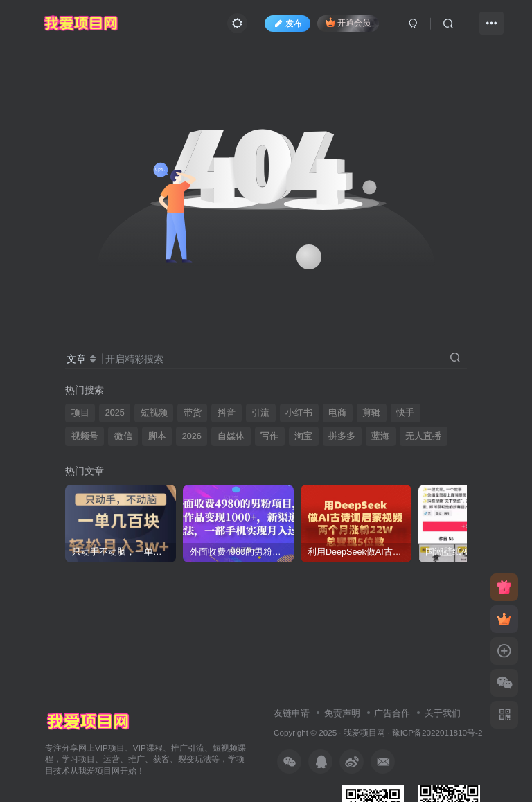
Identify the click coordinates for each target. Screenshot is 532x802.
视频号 (85, 436)
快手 (405, 413)
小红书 (299, 413)
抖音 (227, 413)
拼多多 (342, 436)
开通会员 (348, 23)
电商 (337, 413)
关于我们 (443, 713)
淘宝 (303, 436)
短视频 (154, 413)
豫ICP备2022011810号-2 (437, 732)
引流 (260, 413)
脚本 (157, 436)
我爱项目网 (364, 732)
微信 (123, 436)
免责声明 (342, 713)
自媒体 (231, 436)
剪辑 (371, 413)
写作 (269, 436)
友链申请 (292, 713)
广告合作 (392, 713)
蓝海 (380, 436)
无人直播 (423, 436)
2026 (192, 436)
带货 (193, 413)
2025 (115, 413)
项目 (80, 413)
